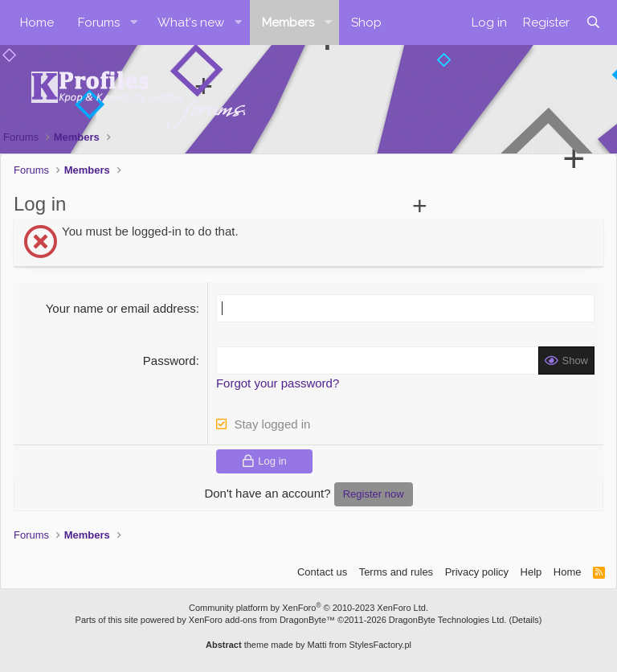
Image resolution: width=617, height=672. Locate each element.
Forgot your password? (278, 383)
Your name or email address (121, 308)
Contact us (322, 572)
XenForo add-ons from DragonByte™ (262, 620)
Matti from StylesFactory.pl (360, 645)
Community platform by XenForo (308, 608)
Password (170, 361)
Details (525, 620)
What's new (191, 23)
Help (531, 572)
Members (288, 23)
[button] (134, 23)
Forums (99, 23)
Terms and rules (396, 572)
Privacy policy (477, 572)
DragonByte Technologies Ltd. (448, 620)
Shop (366, 23)
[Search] (593, 23)
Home (37, 23)
